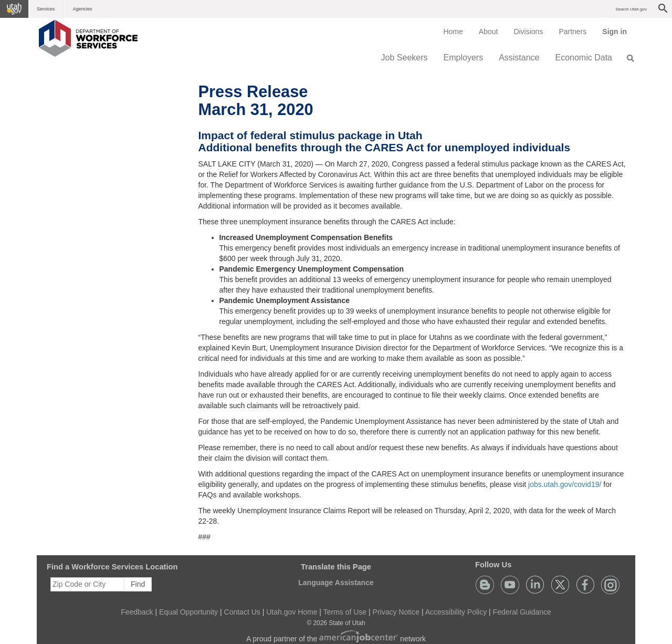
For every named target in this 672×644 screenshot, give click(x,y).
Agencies (83, 9)
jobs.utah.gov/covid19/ (565, 484)
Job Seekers (405, 58)
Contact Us (242, 612)
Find (138, 584)
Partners (573, 32)
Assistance (519, 58)
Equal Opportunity (188, 612)
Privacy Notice (396, 612)
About (489, 32)
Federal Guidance (522, 612)
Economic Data (584, 58)
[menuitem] (453, 32)
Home (453, 32)
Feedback (137, 612)
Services (46, 9)
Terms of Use (345, 612)
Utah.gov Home (292, 612)
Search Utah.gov (631, 9)
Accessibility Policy (456, 612)
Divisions (528, 32)
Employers (464, 58)
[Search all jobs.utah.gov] (627, 58)
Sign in (618, 35)
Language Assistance (336, 583)
